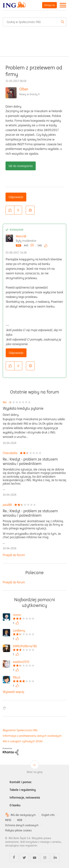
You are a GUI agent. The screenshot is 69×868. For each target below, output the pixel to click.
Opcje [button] (30, 210)
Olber (24, 89)
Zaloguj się (49, 5)
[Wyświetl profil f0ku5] (24, 678)
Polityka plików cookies (18, 830)
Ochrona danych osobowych (22, 825)
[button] (10, 210)
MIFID (8, 820)
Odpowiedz (16, 197)
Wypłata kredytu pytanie (23, 408)
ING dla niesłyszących (23, 815)
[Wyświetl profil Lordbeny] (24, 631)
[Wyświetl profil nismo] (24, 615)
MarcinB (21, 236)
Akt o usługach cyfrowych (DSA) (23, 741)
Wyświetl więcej (13, 692)
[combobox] (34, 22)
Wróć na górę (35, 772)
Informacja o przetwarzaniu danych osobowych (32, 736)
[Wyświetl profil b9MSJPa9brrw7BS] (25, 647)
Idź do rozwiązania (21, 166)
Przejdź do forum (14, 555)
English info (48, 815)
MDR (20, 820)
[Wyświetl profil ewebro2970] (24, 662)
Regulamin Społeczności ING (20, 730)
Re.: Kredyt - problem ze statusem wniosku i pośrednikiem (30, 461)
